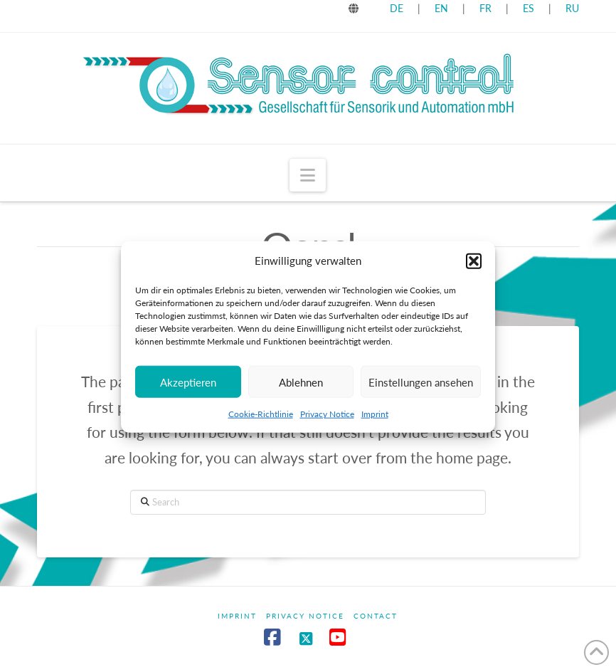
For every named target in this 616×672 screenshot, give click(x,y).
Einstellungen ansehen (421, 387)
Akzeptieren (188, 387)
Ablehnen (301, 387)
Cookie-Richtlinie (261, 419)
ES (530, 8)
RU (572, 8)
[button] (474, 266)
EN (441, 8)
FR (485, 8)
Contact (376, 616)
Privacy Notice (327, 419)
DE (397, 8)
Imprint (375, 419)
